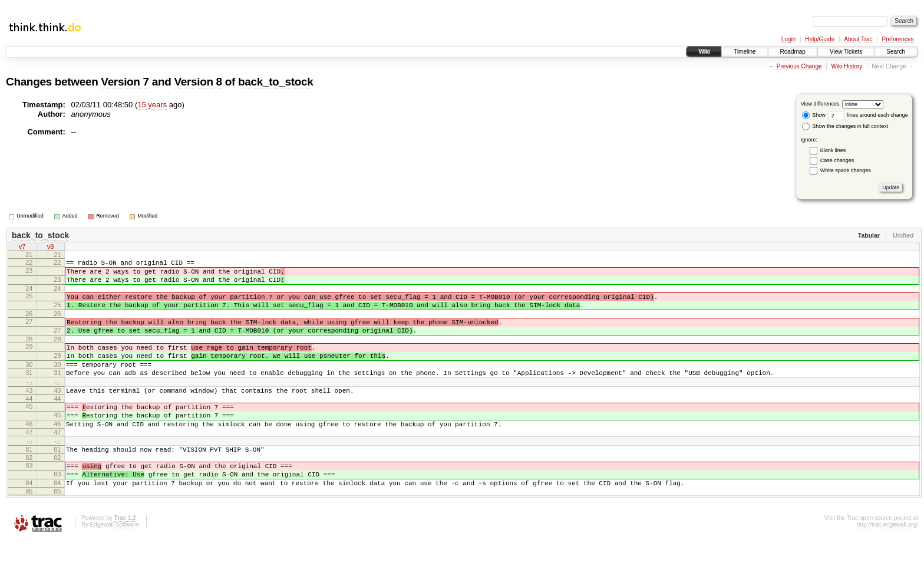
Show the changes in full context (845, 126)
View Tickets (846, 52)
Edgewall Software (114, 563)
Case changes (837, 160)
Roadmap (793, 52)
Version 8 (198, 82)
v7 (22, 248)
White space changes (846, 170)
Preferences (898, 39)
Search (896, 52)
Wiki (704, 52)
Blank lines (833, 150)
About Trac (858, 39)
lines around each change (868, 115)
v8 (51, 248)
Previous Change (799, 66)
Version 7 (125, 82)
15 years (152, 105)
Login (788, 39)
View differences (820, 104)
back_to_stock (276, 82)
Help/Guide (820, 39)
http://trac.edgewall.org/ (887, 563)
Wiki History (847, 66)
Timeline (745, 52)
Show (814, 115)
